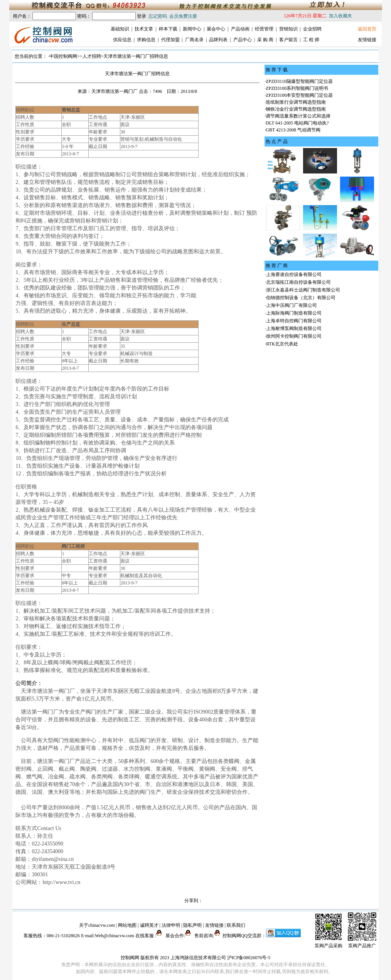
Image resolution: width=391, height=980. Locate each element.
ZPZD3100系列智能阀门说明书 (297, 88)
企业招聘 (312, 29)
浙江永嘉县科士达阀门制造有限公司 (303, 290)
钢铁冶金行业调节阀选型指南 (296, 109)
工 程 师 (311, 40)
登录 (142, 16)
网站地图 (127, 925)
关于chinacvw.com (97, 925)
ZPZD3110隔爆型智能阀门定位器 (299, 81)
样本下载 (168, 29)
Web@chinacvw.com (115, 936)
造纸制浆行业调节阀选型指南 (296, 102)
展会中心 (216, 29)
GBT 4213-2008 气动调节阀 (293, 130)
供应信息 (122, 40)
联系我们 (236, 925)
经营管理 (264, 29)
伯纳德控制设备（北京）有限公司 (301, 298)
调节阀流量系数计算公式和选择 (298, 116)
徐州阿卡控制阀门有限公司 (294, 336)
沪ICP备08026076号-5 (249, 958)
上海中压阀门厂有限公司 (292, 305)
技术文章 (144, 29)
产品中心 (243, 40)
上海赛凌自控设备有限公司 (294, 274)
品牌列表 (218, 40)
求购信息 (146, 40)
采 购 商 (265, 40)
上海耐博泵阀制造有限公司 (294, 328)
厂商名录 (194, 40)
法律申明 (171, 925)
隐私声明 (192, 925)
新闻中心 (192, 29)
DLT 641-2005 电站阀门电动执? (297, 123)
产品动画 (240, 29)
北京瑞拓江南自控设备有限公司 (298, 282)
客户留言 (288, 40)
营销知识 (288, 29)
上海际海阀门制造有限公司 (294, 313)
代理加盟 (170, 40)
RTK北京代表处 (282, 344)
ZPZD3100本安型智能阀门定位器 (299, 95)
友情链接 (367, 40)
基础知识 (120, 29)
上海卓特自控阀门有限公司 (294, 321)
